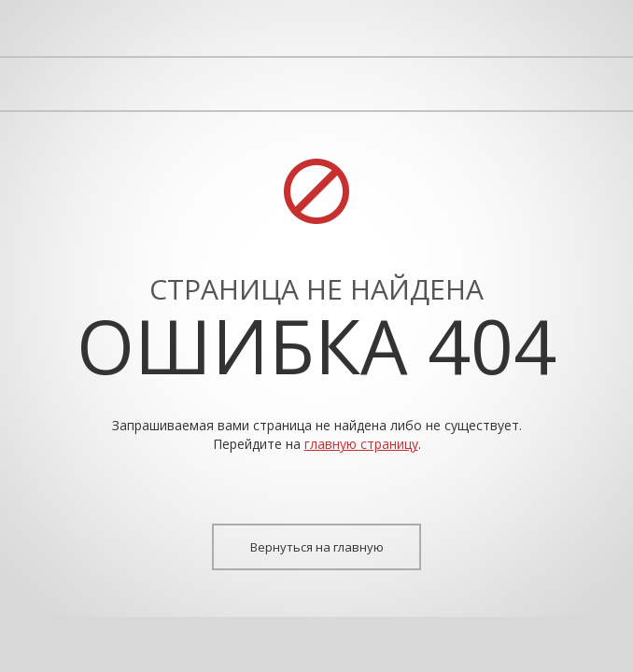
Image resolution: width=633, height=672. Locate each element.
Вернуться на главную (317, 547)
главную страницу (361, 444)
